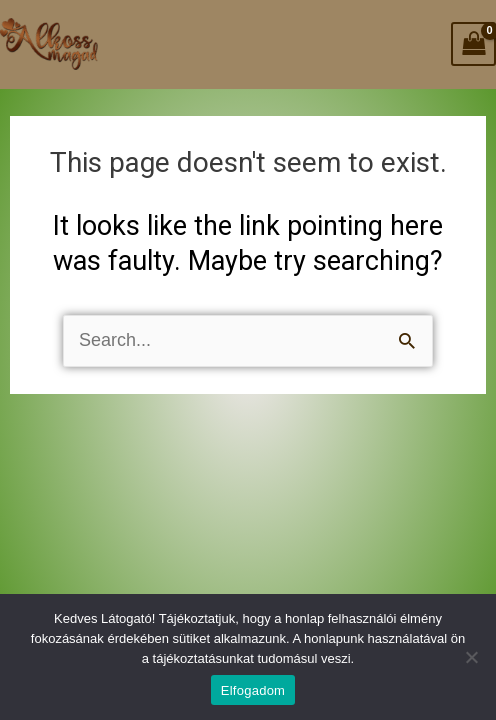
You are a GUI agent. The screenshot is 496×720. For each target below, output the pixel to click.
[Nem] (471, 657)
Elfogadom (253, 690)
